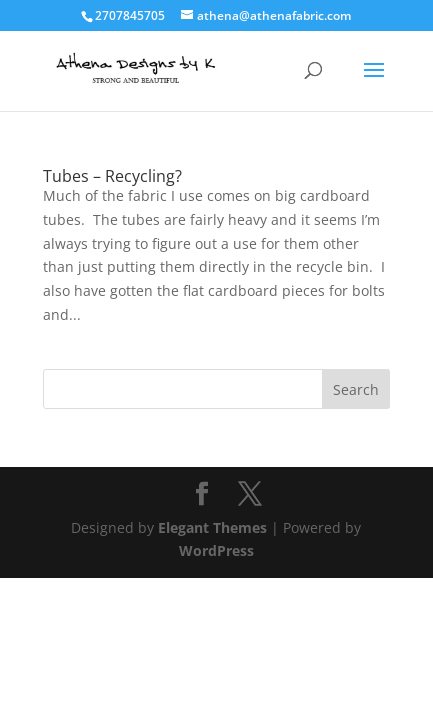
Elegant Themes (212, 527)
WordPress (216, 550)
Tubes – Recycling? (112, 176)
